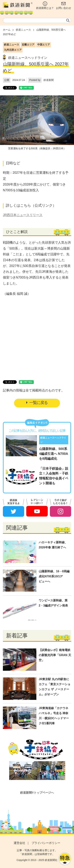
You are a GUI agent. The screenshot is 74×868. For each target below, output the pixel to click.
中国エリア (44, 45)
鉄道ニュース (23, 30)
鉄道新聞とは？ (45, 5)
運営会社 (19, 843)
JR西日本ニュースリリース (23, 215)
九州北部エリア (13, 50)
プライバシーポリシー (46, 843)
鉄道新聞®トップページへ (37, 793)
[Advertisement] (37, 337)
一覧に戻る (37, 403)
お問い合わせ (64, 5)
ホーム (7, 30)
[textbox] (37, 20)
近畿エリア (28, 45)
